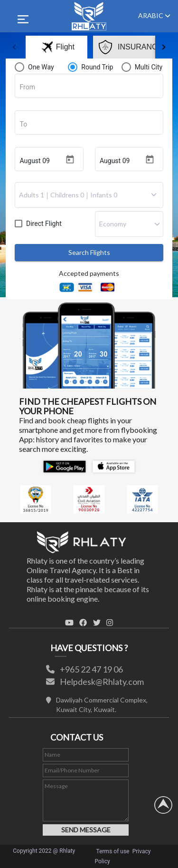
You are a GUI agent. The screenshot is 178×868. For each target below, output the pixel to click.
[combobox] (89, 88)
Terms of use (113, 851)
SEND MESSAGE (86, 830)
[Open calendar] (70, 160)
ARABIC (154, 15)
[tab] (40, 47)
